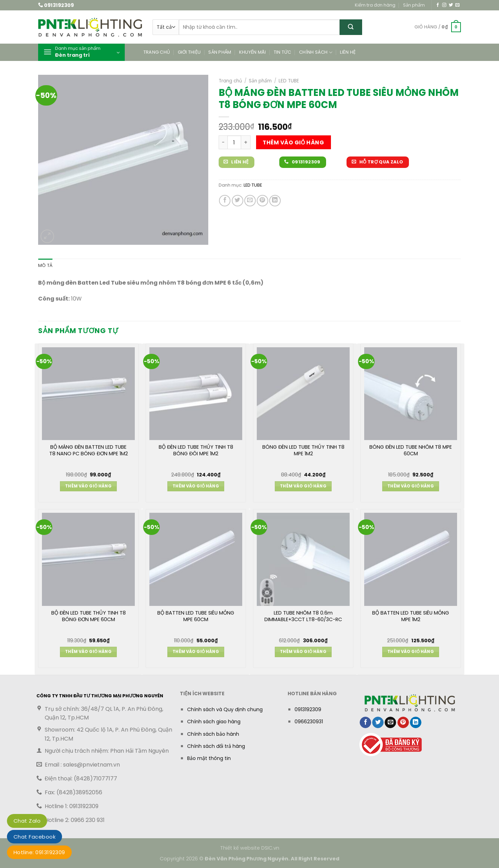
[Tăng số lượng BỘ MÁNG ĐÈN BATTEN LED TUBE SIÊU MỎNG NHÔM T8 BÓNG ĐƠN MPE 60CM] (246, 142)
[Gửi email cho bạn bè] (250, 201)
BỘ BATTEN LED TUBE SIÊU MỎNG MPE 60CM (196, 616)
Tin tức (283, 52)
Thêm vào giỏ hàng (293, 142)
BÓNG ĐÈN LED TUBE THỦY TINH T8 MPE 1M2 (303, 450)
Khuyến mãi (253, 52)
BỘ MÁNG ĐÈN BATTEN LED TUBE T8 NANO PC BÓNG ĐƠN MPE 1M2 (89, 450)
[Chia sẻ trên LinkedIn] (275, 201)
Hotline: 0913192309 (39, 852)
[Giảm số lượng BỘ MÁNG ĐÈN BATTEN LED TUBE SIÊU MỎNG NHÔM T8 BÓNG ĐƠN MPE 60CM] (223, 142)
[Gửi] (351, 27)
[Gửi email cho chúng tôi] (457, 5)
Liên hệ (348, 52)
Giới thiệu (189, 52)
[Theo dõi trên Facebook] (438, 5)
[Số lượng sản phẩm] (234, 142)
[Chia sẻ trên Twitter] (238, 201)
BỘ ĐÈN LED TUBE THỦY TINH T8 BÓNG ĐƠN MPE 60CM (89, 616)
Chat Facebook (34, 837)
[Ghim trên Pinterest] (262, 201)
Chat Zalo (27, 821)
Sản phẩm (414, 5)
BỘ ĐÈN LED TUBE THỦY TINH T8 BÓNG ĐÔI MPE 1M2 (196, 450)
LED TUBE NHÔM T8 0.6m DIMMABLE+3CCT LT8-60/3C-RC (303, 616)
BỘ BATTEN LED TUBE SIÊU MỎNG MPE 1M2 (411, 616)
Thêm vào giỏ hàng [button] (88, 486)
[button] (438, 27)
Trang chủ (157, 52)
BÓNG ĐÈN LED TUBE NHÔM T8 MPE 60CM (411, 450)
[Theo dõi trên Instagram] (444, 5)
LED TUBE (289, 81)
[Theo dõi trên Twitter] (451, 5)
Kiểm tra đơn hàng (375, 5)
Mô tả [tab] (45, 265)
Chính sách (316, 52)
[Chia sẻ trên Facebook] (225, 201)
